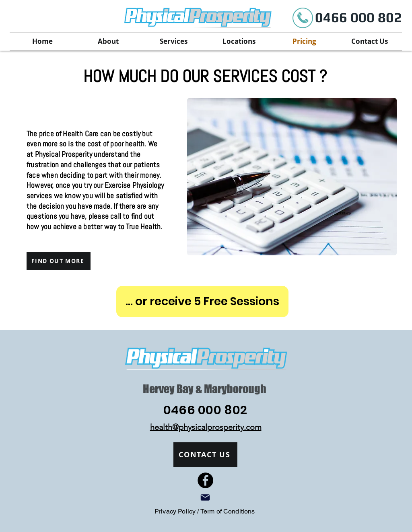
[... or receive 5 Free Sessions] (202, 302)
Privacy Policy (176, 511)
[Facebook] (205, 480)
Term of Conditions (228, 511)
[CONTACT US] (205, 455)
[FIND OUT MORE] (59, 261)
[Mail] (205, 498)
